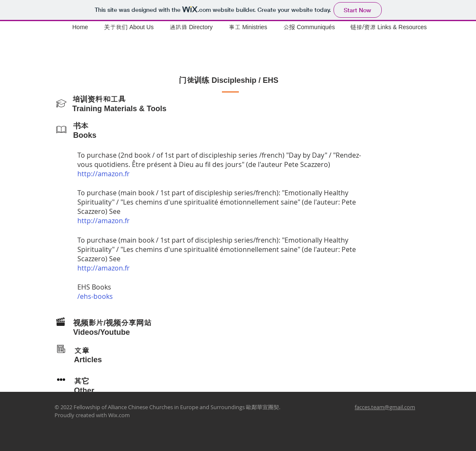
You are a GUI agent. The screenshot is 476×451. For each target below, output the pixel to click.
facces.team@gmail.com (385, 407)
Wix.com (119, 415)
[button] (250, 27)
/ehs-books (95, 296)
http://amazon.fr (104, 174)
